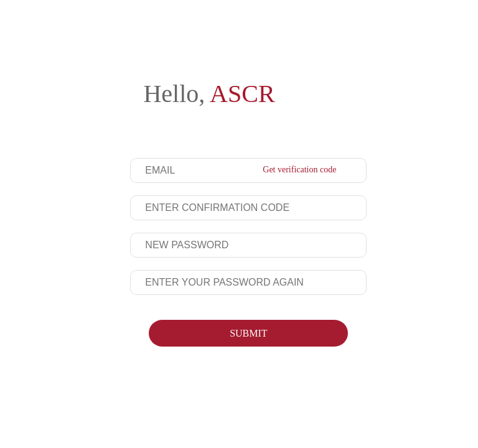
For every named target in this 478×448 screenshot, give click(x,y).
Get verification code (299, 170)
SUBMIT (248, 333)
